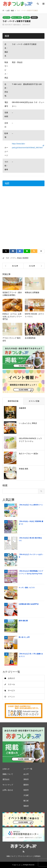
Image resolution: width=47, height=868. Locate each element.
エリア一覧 (28, 769)
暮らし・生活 (17, 17)
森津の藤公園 (23, 621)
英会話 (19, 258)
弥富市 (34, 17)
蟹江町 (26, 801)
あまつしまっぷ (18, 865)
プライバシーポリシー (25, 856)
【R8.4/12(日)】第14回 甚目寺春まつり (30, 539)
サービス (11, 690)
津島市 (26, 779)
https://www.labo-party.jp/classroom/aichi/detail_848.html (27, 146)
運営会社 (6, 779)
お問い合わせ (8, 790)
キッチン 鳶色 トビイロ (27, 588)
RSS (24, 852)
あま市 (26, 774)
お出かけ (11, 678)
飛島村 (26, 806)
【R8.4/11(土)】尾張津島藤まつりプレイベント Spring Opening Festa (31, 572)
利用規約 (37, 856)
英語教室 (25, 258)
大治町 (26, 795)
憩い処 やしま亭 (24, 637)
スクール (7, 17)
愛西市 (26, 785)
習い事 (26, 17)
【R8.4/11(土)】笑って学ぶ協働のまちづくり (31, 655)
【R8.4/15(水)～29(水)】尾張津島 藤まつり (31, 523)
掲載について (8, 774)
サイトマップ (8, 785)
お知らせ (6, 769)
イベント (11, 697)
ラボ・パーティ (11, 258)
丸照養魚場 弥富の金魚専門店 (29, 604)
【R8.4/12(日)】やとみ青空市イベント (31, 506)
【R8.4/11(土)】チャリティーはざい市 (31, 556)
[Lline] (27, 251)
